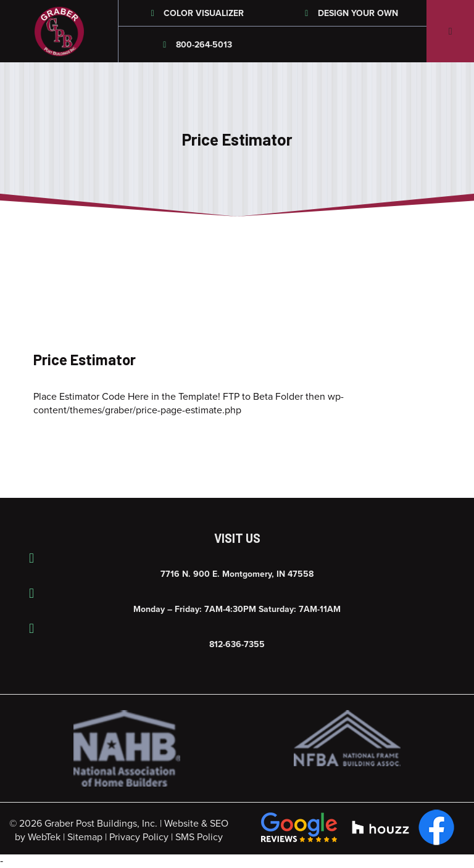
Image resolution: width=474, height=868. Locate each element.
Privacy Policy (139, 837)
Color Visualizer (196, 13)
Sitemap (85, 837)
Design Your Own (350, 13)
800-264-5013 (196, 45)
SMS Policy (199, 837)
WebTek (44, 837)
